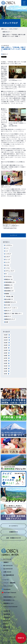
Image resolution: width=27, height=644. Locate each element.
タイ (5, 274)
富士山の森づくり (8, 299)
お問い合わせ (7, 572)
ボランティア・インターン (10, 308)
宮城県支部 (7, 614)
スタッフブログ (10, 23)
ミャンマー (7, 262)
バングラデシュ (8, 245)
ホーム (4, 29)
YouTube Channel (10, 593)
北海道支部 (7, 611)
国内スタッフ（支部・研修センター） (13, 314)
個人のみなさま (8, 566)
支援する (21, 638)
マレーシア (7, 260)
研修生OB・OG (8, 279)
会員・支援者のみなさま (13, 538)
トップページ (13, 235)
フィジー (6, 248)
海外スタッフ (7, 311)
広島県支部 (7, 627)
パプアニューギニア (9, 271)
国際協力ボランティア (9, 319)
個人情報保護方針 (9, 575)
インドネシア (7, 254)
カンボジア (7, 257)
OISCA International (10, 607)
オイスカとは (7, 559)
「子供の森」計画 (8, 297)
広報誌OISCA (14, 532)
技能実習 (6, 294)
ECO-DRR (7, 305)
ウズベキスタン (8, 277)
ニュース (6, 580)
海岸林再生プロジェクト (10, 302)
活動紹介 (6, 562)
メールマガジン (14, 526)
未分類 (6, 322)
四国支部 (6, 630)
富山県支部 (7, 621)
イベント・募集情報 (9, 583)
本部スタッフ (6, 32)
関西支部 (6, 624)
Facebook (7, 589)
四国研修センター (8, 288)
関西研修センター (8, 285)
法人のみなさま (8, 569)
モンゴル (6, 265)
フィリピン (7, 268)
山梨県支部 (7, 618)
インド (6, 251)
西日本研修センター (9, 291)
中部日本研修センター (9, 282)
